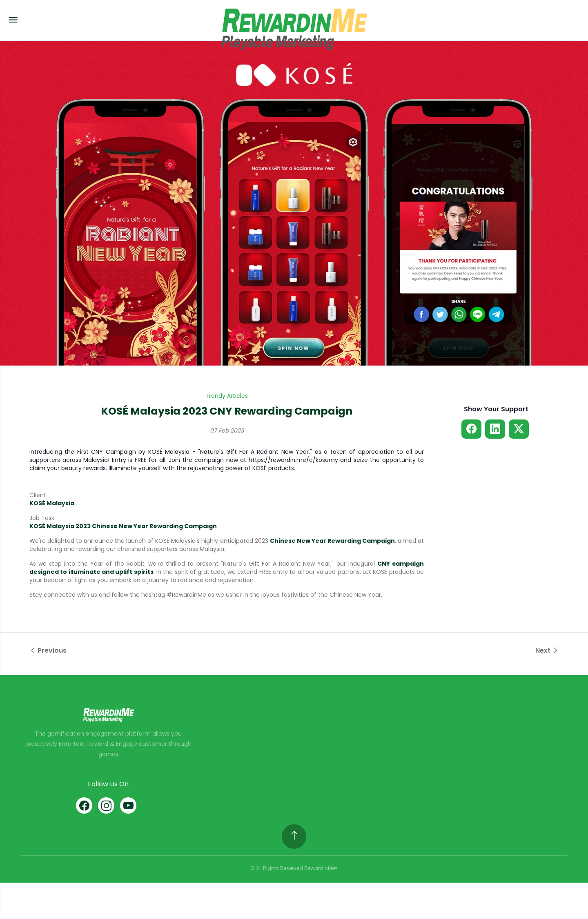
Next (547, 650)
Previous (48, 650)
